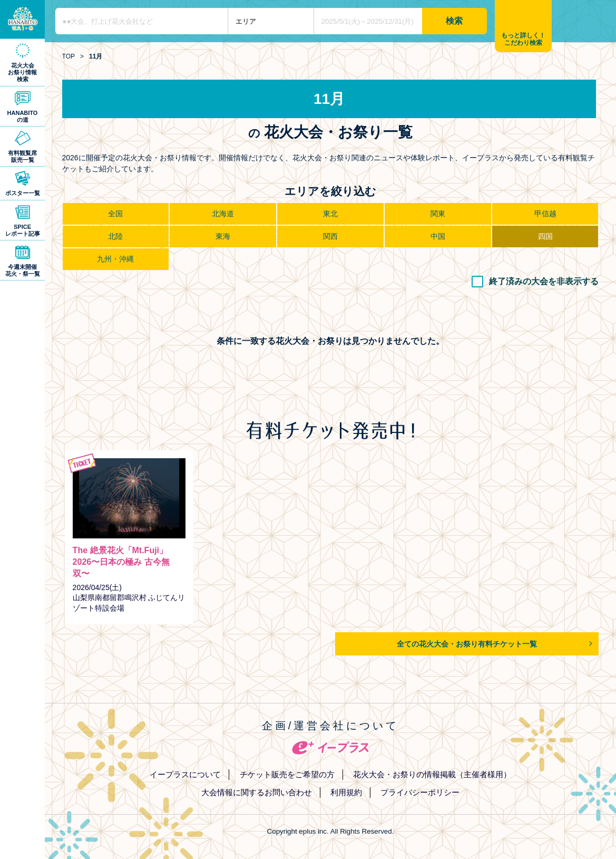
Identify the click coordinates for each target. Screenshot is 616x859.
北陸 (115, 236)
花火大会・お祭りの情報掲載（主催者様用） (432, 774)
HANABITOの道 (23, 116)
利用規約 (346, 792)
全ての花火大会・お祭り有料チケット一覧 (467, 644)
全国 (115, 214)
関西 (330, 236)
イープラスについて (185, 774)
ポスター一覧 (23, 193)
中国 (438, 236)
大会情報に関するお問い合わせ (257, 792)
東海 (223, 236)
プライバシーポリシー (420, 792)
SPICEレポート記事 (23, 230)
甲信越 (545, 214)
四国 (545, 236)
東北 (330, 214)
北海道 (223, 214)
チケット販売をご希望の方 (287, 774)
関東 (438, 214)
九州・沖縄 (115, 259)
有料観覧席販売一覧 (22, 156)
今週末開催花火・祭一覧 (23, 270)
